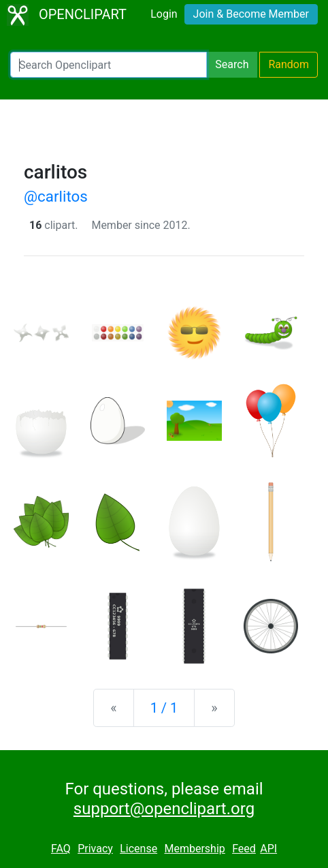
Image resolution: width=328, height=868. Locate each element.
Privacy (95, 849)
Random (289, 64)
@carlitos (56, 196)
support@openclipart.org (164, 809)
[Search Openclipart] (109, 65)
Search (232, 64)
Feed (244, 849)
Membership (194, 849)
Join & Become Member (251, 14)
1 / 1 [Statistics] (164, 708)
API (268, 849)
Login (164, 14)
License (138, 849)
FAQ (61, 849)
